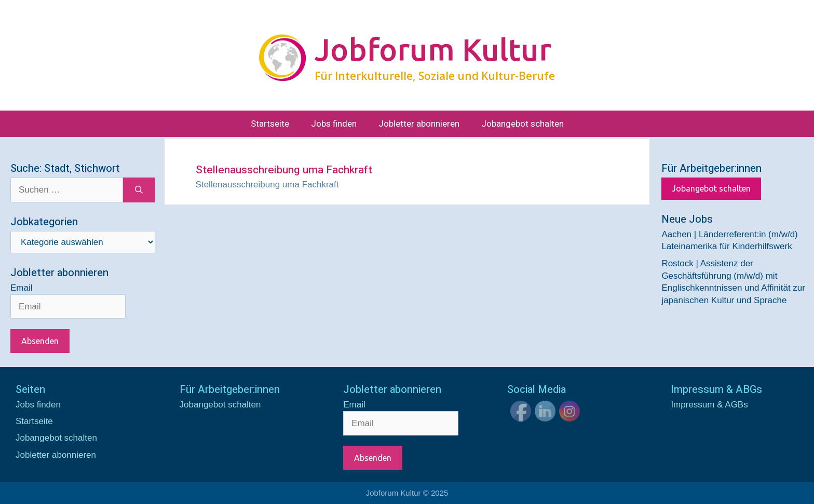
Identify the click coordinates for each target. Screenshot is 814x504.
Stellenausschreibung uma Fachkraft (267, 185)
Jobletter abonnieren (419, 124)
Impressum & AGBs (709, 405)
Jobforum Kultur (433, 49)
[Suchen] (139, 190)
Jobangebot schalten (523, 124)
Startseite (270, 124)
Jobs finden (334, 124)
